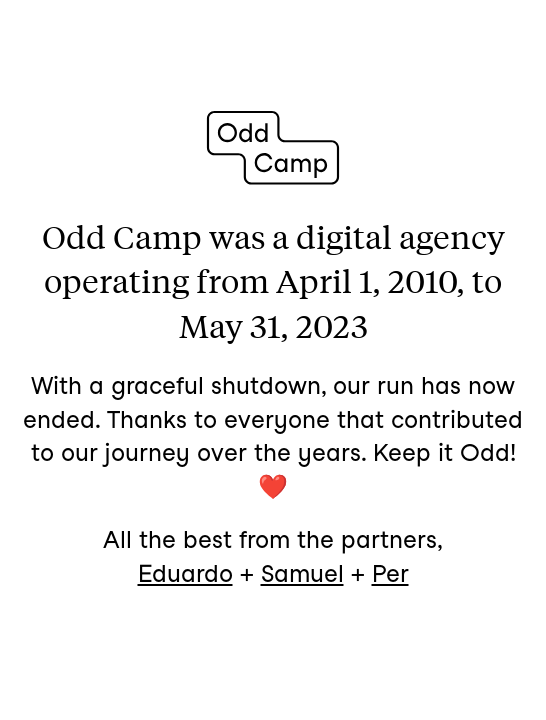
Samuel (302, 573)
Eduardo (185, 573)
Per (390, 573)
